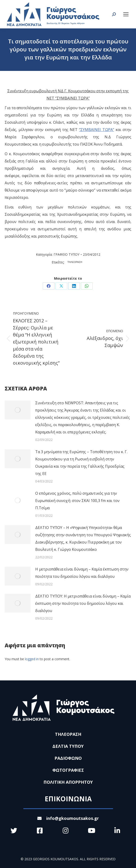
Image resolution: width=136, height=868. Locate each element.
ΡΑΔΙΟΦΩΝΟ (68, 758)
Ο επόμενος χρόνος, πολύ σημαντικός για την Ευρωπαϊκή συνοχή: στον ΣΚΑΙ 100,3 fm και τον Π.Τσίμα (77, 501)
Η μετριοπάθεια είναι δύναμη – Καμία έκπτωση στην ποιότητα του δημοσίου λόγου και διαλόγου (82, 573)
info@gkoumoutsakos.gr (68, 818)
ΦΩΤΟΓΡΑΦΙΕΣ (68, 770)
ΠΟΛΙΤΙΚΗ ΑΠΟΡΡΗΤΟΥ (68, 782)
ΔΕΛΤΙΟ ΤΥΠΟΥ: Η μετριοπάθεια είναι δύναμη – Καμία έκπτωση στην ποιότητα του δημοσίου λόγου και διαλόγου (83, 603)
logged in (32, 659)
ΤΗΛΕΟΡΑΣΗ (75, 262)
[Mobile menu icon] (126, 14)
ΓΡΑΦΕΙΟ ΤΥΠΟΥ (66, 254)
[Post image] (18, 410)
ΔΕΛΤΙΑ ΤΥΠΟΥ (68, 746)
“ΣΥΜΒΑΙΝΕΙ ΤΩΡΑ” (96, 130)
